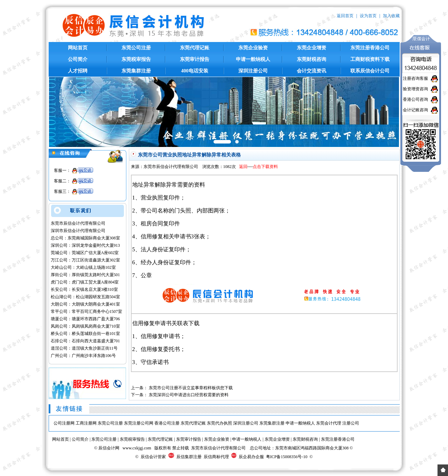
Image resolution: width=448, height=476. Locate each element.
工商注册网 (86, 423)
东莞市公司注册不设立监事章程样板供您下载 (191, 388)
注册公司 (351, 423)
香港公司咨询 (415, 99)
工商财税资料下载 (370, 59)
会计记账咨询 (415, 110)
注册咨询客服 (415, 78)
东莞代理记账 (195, 48)
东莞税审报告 (136, 59)
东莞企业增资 (311, 48)
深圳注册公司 (253, 71)
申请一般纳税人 (253, 59)
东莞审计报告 (195, 59)
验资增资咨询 (415, 89)
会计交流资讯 (311, 71)
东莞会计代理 (329, 423)
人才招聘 (78, 71)
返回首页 (345, 16)
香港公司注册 (167, 423)
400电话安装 (195, 71)
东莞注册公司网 (139, 423)
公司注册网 (64, 423)
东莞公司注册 (136, 48)
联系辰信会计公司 (370, 71)
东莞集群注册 (136, 71)
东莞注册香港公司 (370, 48)
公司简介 (78, 59)
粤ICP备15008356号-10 (287, 457)
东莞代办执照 (219, 423)
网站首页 (78, 48)
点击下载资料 (265, 167)
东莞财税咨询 (311, 59)
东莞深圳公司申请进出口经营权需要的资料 (189, 395)
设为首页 (368, 16)
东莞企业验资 (253, 48)
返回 (243, 167)
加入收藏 (391, 16)
